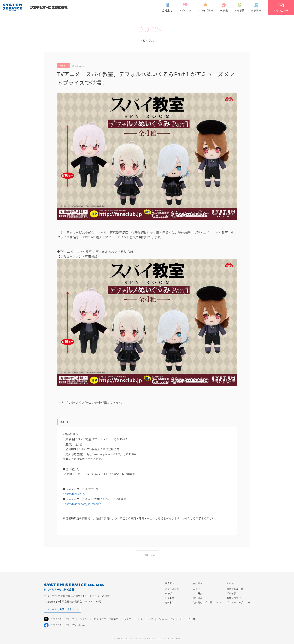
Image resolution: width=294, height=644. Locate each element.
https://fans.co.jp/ (74, 494)
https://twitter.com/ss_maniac (82, 504)
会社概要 (198, 593)
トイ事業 (169, 598)
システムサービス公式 (62, 619)
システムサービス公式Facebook (68, 625)
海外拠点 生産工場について (207, 602)
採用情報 (231, 593)
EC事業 (169, 593)
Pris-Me (192, 619)
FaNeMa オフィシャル (171, 619)
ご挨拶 (196, 589)
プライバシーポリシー (238, 602)
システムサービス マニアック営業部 (99, 619)
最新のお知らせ (235, 589)
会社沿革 (198, 598)
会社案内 (198, 583)
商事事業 (169, 602)
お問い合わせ (234, 598)
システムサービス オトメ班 (139, 619)
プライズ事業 (172, 589)
